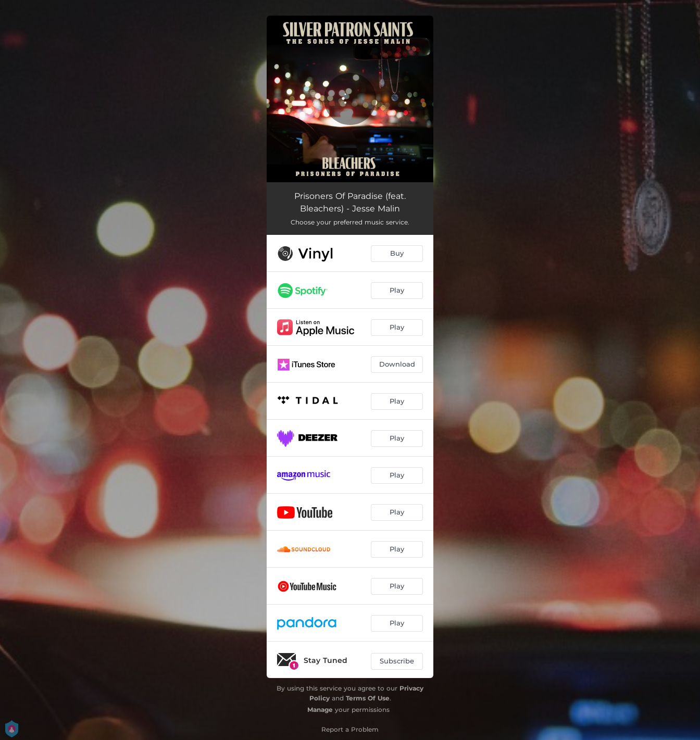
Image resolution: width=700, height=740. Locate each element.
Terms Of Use (368, 698)
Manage (320, 710)
